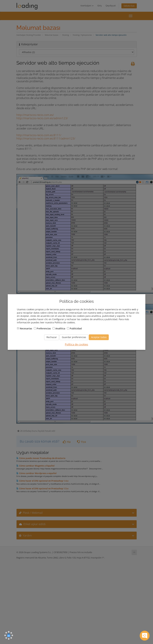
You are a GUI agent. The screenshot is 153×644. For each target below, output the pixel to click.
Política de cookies (76, 344)
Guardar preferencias (74, 337)
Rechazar (52, 337)
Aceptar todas (99, 337)
